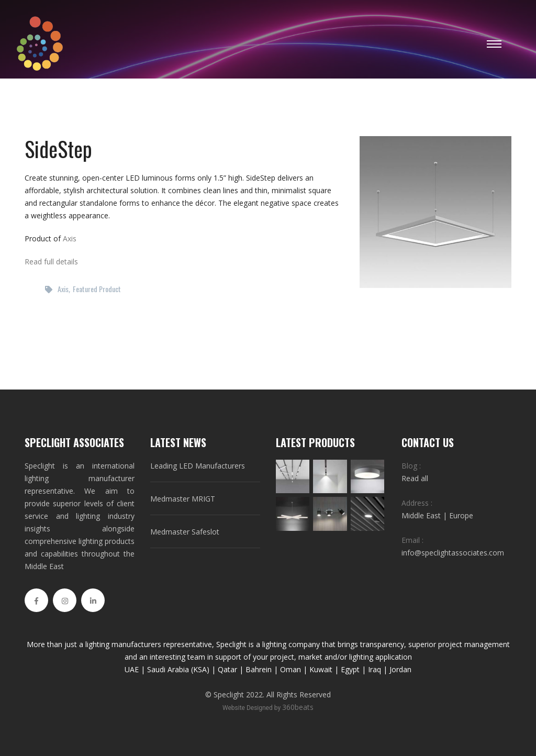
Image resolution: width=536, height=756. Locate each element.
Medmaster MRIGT (183, 499)
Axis (70, 238)
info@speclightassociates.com (453, 553)
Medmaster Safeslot (185, 532)
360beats (298, 707)
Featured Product (97, 289)
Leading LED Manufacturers (198, 466)
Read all (415, 478)
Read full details (51, 262)
